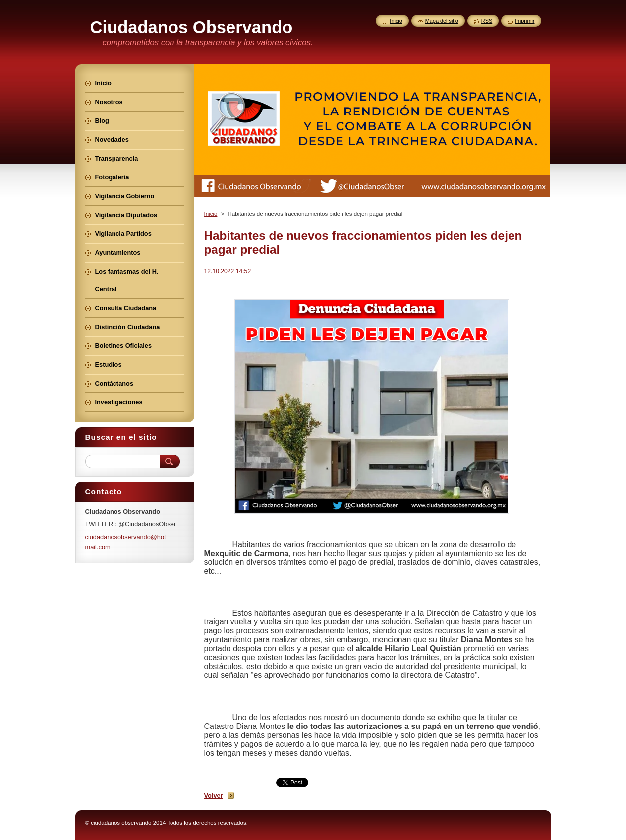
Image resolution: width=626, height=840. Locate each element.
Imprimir (525, 21)
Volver (214, 796)
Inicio (211, 214)
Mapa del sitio (442, 21)
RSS (487, 21)
